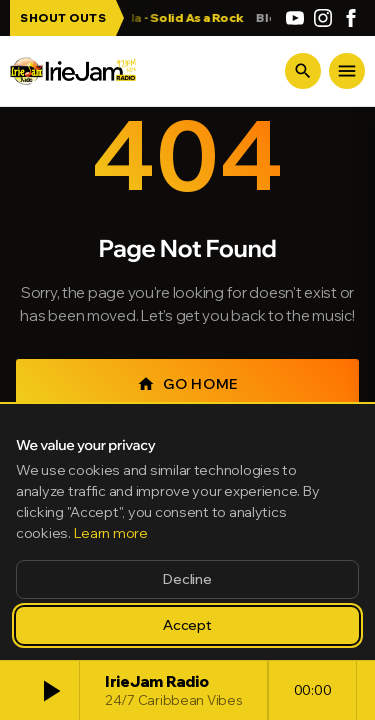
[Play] (50, 690)
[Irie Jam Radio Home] (73, 71)
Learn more (111, 533)
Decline (187, 579)
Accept (187, 625)
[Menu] (347, 71)
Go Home (187, 384)
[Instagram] (323, 18)
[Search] (303, 71)
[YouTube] (295, 18)
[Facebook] (351, 18)
